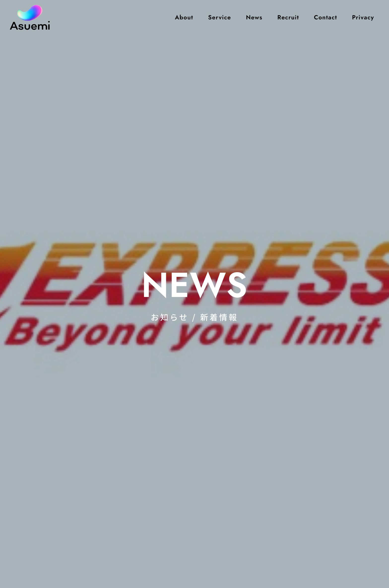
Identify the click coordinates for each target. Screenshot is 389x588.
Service (220, 17)
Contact (325, 17)
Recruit (288, 17)
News (254, 17)
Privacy (363, 17)
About (184, 17)
